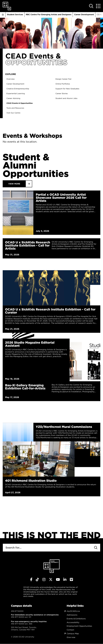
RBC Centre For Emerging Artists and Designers (49, 14)
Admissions (72, 615)
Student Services (15, 14)
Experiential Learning (18, 94)
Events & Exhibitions (76, 619)
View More (14, 218)
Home (3, 15)
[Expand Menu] (98, 6)
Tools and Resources (18, 108)
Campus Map (73, 634)
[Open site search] (91, 6)
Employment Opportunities (79, 626)
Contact (70, 630)
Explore (13, 74)
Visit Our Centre (16, 113)
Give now (71, 637)
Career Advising (16, 99)
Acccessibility (73, 622)
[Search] (96, 548)
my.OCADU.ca (73, 611)
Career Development (84, 14)
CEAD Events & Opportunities (22, 103)
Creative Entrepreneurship (20, 89)
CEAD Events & (33, 56)
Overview (13, 79)
